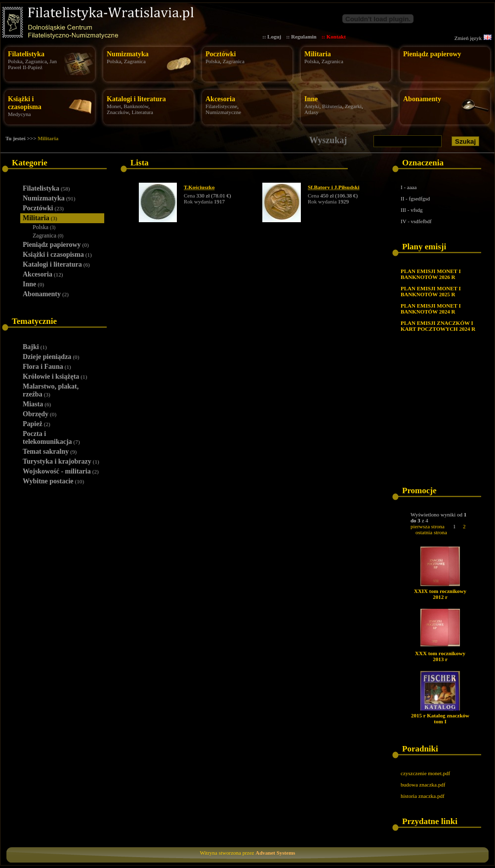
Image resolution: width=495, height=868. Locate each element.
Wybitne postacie (53, 481)
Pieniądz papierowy (432, 54)
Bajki (35, 347)
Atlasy (311, 112)
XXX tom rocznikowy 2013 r (440, 656)
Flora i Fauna (47, 367)
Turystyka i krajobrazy (61, 461)
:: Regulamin (301, 37)
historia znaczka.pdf (423, 796)
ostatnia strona (431, 532)
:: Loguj (272, 37)
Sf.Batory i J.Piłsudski (334, 187)
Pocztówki (221, 54)
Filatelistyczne (221, 106)
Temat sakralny (50, 452)
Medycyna (19, 114)
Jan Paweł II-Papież (32, 64)
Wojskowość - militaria (61, 471)
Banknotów (136, 106)
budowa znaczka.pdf (423, 785)
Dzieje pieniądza (51, 357)
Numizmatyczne (223, 112)
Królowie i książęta (55, 376)
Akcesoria (220, 99)
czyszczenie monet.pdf (425, 773)
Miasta (37, 404)
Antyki (312, 106)
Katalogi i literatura (136, 99)
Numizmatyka (128, 54)
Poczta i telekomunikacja (51, 438)
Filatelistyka (26, 54)
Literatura (143, 112)
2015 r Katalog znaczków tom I (440, 718)
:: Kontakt (334, 37)
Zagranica (36, 61)
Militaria (318, 54)
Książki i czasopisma (25, 103)
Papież (37, 424)
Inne (311, 99)
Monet (114, 106)
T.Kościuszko (199, 187)
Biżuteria (332, 106)
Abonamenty (422, 99)
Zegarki (353, 106)
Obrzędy (40, 414)
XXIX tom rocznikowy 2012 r (440, 594)
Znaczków (118, 112)
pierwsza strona (428, 526)
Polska (15, 61)
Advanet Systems (275, 853)
